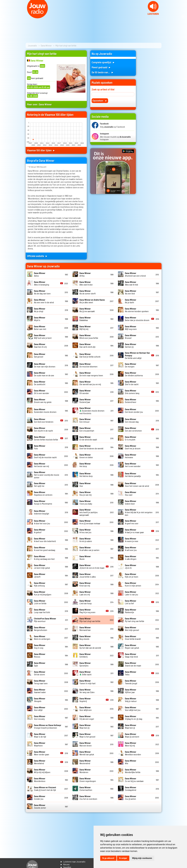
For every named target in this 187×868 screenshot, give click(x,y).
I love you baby (86, 502)
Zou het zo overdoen (88, 797)
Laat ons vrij (85, 593)
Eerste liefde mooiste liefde (46, 438)
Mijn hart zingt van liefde (90, 620)
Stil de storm (40, 673)
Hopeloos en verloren (43, 493)
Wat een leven (86, 744)
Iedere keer (131, 502)
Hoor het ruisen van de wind (137, 485)
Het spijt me (40, 485)
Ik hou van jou (85, 531)
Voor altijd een (86, 709)
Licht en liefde (40, 602)
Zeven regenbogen (88, 780)
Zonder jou (40, 797)
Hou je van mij (85, 493)
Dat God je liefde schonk (90, 355)
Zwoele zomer (40, 806)
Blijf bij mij (85, 328)
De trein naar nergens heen (91, 374)
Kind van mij (85, 584)
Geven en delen (86, 456)
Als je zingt (40, 310)
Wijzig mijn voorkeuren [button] (142, 858)
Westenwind (85, 762)
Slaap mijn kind (131, 655)
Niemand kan (85, 629)
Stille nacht (85, 673)
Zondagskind (131, 789)
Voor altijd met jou (133, 709)
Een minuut (85, 420)
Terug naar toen (41, 682)
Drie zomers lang (132, 392)
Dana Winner (46, 45)
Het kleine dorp (86, 475)
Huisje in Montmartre (43, 502)
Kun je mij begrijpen (43, 593)
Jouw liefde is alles (88, 575)
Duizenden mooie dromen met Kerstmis (92, 411)
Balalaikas (85, 319)
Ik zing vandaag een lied (44, 558)
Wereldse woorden (133, 753)
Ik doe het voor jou (42, 522)
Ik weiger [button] (123, 858)
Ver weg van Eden (87, 691)
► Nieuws (65, 864)
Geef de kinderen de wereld (91, 447)
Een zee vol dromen (133, 429)
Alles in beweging (42, 283)
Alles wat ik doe (86, 283)
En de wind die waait (88, 438)
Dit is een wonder (42, 392)
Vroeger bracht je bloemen (48, 726)
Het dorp (85, 465)
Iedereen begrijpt (42, 512)
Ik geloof (40, 531)
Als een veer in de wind (44, 301)
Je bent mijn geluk (42, 566)
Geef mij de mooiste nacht (45, 456)
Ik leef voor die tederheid (45, 540)
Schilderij (85, 655)
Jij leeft (40, 575)
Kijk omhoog (40, 584)
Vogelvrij (85, 700)
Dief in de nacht (132, 383)
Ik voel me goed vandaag (45, 549)
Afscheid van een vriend (135, 274)
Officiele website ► (37, 256)
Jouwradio (32, 45)
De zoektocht (40, 383)
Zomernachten (86, 789)
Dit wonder (85, 392)
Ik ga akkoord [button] (108, 858)
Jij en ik (131, 566)
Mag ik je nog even (87, 611)
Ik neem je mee (132, 540)
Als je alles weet (92, 301)
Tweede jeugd (131, 682)
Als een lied (131, 292)
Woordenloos (40, 780)
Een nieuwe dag (132, 420)
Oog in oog (40, 646)
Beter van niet (40, 328)
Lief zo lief (131, 602)
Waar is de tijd (40, 735)
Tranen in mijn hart (87, 682)
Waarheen (40, 744)
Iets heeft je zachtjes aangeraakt (89, 512)
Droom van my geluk (43, 401)
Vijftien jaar (131, 691)
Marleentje (131, 611)
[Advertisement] (150, 92)
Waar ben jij (85, 726)
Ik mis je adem (86, 540)
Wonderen (85, 771)
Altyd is (40, 319)
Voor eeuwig (40, 718)
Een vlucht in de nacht (43, 429)
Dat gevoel (40, 355)
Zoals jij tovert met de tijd (45, 789)
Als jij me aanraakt (87, 310)
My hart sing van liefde (135, 620)
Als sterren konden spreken (137, 310)
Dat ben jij (131, 345)
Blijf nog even (131, 328)
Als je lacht (131, 301)
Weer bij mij (131, 744)
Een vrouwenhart (87, 429)
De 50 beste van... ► (103, 72)
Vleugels (40, 700)
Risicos (40, 655)
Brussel (131, 337)
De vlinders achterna (134, 374)
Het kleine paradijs (133, 475)
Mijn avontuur (45, 620)
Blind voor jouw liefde (89, 337)
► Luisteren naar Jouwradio (73, 862)
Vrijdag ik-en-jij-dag (134, 718)
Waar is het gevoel (87, 735)
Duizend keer (131, 401)
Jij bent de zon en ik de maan (92, 566)
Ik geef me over (132, 522)
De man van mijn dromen (45, 365)
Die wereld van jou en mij (90, 383)
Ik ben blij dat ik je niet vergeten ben (139, 512)
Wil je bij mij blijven (42, 771)
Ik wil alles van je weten (89, 549)
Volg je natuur (131, 700)
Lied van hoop (86, 602)
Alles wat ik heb (131, 283)
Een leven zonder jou (134, 411)
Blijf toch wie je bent (43, 337)
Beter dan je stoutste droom (137, 319)
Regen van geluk (132, 646)
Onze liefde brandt (133, 638)
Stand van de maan (133, 664)
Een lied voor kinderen (44, 420)
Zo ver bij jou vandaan (134, 780)
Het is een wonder (133, 465)
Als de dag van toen (42, 292)
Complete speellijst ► (103, 62)
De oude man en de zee (44, 374)
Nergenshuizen (41, 629)
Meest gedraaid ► (101, 67)
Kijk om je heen (132, 575)
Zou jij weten (131, 797)
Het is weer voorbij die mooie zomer (47, 475)
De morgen (131, 365)
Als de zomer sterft (88, 292)
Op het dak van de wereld (90, 646)
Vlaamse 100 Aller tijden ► (41, 150)
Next (183, 17)
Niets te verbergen (42, 638)
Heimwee (131, 456)
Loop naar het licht (42, 611)
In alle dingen (131, 558)
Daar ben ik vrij (40, 345)
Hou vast (131, 493)
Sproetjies (85, 664)
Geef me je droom (133, 447)
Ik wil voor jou (131, 549)
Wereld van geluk (87, 753)
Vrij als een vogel (87, 718)
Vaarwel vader (40, 691)
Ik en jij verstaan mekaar (90, 522)
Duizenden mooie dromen (45, 411)
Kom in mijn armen (133, 584)
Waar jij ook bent (132, 735)
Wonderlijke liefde (133, 771)
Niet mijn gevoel (132, 629)
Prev (4, 17)
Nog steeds (85, 638)
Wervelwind (40, 762)
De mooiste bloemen (88, 365)
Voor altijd (40, 709)
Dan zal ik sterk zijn (87, 345)
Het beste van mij (41, 465)
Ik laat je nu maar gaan (134, 531)
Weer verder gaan (42, 753)
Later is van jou (131, 593)
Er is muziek (131, 438)
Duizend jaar (85, 401)
